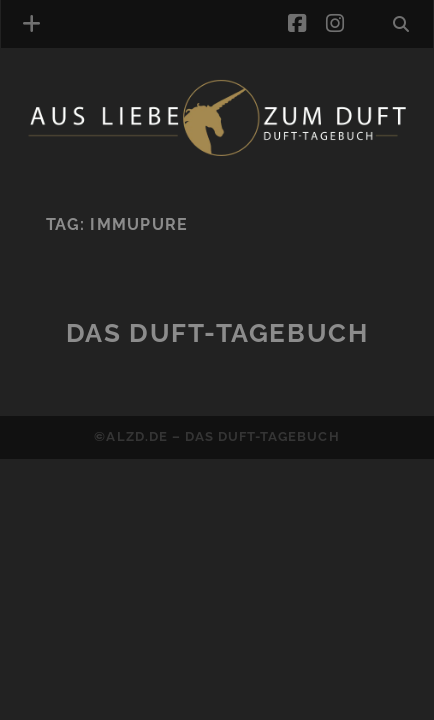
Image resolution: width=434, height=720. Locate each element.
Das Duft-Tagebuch (217, 333)
